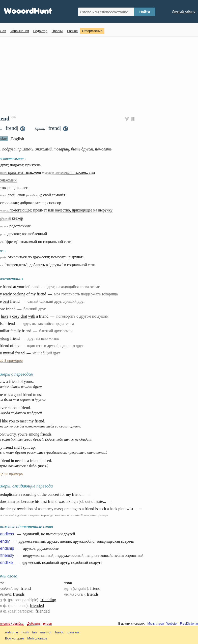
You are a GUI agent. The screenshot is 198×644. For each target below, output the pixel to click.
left (28, 287)
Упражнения (20, 31)
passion (73, 632)
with (32, 316)
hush (25, 632)
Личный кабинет (184, 11)
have (5, 316)
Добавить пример (40, 624)
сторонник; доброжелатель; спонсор (31, 203)
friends (19, 594)
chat (24, 316)
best (6, 301)
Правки (57, 31)
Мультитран (156, 624)
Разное (72, 31)
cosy (16, 316)
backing (19, 294)
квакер (12, 218)
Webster (172, 624)
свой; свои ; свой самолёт (33, 195)
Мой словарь (37, 638)
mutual (9, 353)
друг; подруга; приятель (20, 165)
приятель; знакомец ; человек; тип (48, 172)
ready (7, 294)
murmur (46, 632)
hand (35, 287)
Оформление (92, 31)
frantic (59, 632)
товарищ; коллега (15, 188)
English (18, 139)
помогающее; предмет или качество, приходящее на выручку (56, 210)
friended (37, 606)
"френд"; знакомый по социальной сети (36, 242)
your (21, 287)
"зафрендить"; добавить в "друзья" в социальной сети (48, 265)
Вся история (14, 638)
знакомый (8, 180)
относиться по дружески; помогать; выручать (42, 257)
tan (35, 632)
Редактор (40, 31)
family (16, 331)
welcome (11, 632)
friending (48, 600)
